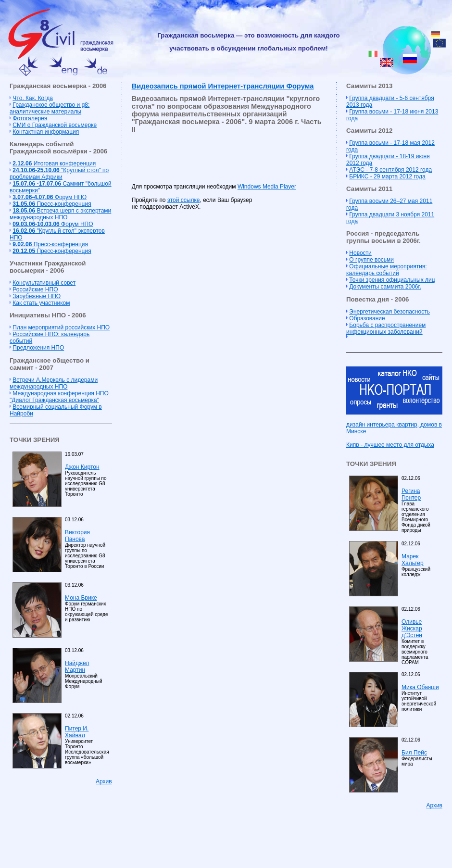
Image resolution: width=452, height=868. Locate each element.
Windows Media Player (267, 187)
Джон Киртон (82, 467)
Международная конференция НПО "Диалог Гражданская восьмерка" (59, 397)
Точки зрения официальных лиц (392, 280)
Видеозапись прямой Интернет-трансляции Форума (223, 86)
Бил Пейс (414, 753)
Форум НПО (50, 197)
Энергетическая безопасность (389, 312)
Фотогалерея (30, 118)
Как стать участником (41, 303)
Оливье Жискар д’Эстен (412, 629)
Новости (360, 253)
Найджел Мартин (77, 667)
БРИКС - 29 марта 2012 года (387, 176)
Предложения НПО (38, 348)
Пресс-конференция (52, 204)
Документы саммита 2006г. (385, 287)
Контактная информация (46, 132)
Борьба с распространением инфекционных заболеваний (386, 328)
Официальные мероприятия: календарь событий (387, 270)
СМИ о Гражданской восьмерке (55, 125)
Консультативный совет (44, 283)
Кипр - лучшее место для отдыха (390, 445)
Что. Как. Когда (32, 98)
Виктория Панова (77, 536)
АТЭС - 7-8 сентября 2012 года (390, 170)
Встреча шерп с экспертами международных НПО (60, 214)
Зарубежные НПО (37, 296)
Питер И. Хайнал (77, 732)
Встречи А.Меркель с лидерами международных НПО (54, 383)
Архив (104, 781)
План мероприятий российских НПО (61, 327)
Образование (367, 318)
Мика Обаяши (420, 687)
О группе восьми (371, 260)
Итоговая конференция (54, 164)
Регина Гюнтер (411, 494)
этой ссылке (184, 200)
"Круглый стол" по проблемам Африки (59, 174)
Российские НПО (35, 289)
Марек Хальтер (413, 560)
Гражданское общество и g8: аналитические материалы (50, 108)
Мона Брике (81, 598)
